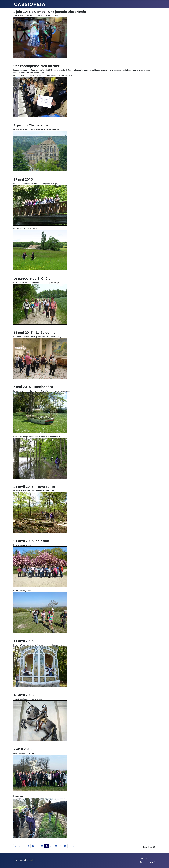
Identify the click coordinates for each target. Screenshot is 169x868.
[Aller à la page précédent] (19, 846)
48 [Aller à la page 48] (23, 846)
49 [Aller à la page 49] (28, 846)
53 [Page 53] (47, 846)
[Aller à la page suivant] (69, 846)
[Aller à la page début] (16, 846)
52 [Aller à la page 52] (42, 846)
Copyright (143, 858)
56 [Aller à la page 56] (61, 846)
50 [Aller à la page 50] (33, 846)
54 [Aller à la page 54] (51, 846)
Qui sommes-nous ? (147, 862)
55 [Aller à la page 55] (56, 846)
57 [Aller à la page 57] (65, 846)
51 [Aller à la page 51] (37, 846)
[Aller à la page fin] (73, 846)
